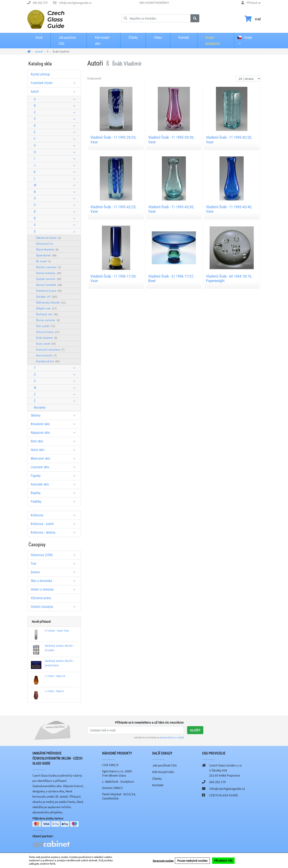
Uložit (195, 730)
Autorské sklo (55, 484)
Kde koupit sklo (102, 41)
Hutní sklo (55, 450)
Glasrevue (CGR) (55, 555)
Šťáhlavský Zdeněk (51, 302)
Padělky (55, 502)
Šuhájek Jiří (47, 297)
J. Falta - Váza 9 (54, 691)
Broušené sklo (55, 424)
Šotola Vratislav (49, 273)
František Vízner (55, 83)
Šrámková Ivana (49, 291)
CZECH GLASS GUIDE (223, 795)
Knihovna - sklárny (55, 532)
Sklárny (55, 415)
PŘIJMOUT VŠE (223, 860)
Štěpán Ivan (46, 308)
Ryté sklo (55, 441)
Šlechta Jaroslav (48, 267)
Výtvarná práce (41, 598)
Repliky (55, 493)
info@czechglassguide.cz (75, 3)
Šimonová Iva (44, 244)
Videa (158, 38)
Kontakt (184, 38)
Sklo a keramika (55, 581)
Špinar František (49, 285)
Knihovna (55, 515)
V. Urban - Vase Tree (57, 631)
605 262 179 (40, 3)
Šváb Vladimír (47, 338)
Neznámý (40, 408)
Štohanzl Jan (47, 314)
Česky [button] (245, 38)
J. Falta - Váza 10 (55, 676)
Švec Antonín (46, 355)
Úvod (39, 38)
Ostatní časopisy (55, 607)
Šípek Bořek (46, 255)
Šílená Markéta (47, 249)
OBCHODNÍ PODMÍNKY (154, 3)
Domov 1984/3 (112, 788)
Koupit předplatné (213, 41)
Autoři (55, 92)
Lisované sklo (55, 467)
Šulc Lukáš (46, 326)
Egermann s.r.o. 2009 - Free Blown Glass (118, 773)
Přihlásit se (254, 3)
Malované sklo (55, 458)
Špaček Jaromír (49, 279)
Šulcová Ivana (48, 332)
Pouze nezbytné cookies (192, 860)
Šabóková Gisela (48, 238)
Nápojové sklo (55, 433)
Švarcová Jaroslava (50, 350)
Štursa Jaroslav (48, 320)
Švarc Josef (46, 344)
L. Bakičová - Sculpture (118, 781)
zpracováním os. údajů (172, 737)
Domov (55, 572)
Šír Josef (43, 261)
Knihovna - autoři (55, 524)
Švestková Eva (48, 361)
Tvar (55, 564)
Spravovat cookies (163, 861)
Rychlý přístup (40, 74)
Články (133, 38)
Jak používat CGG (67, 41)
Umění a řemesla (55, 589)
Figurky (55, 476)
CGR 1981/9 (110, 765)
